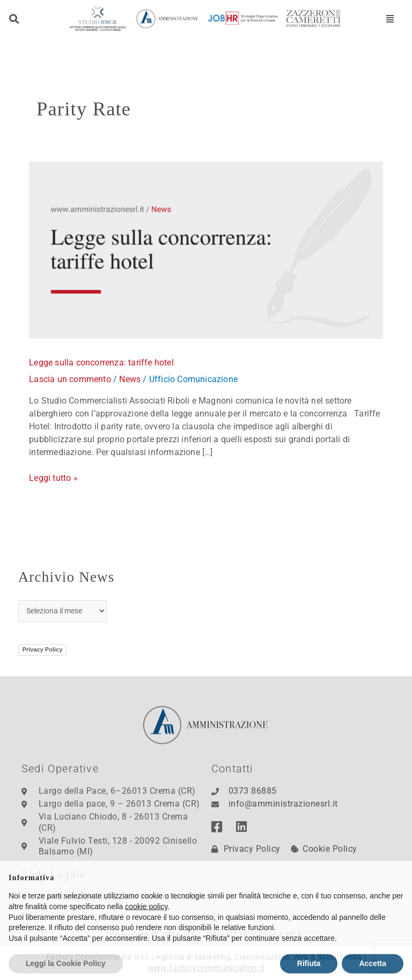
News (130, 379)
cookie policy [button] (146, 927)
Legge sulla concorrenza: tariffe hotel (101, 363)
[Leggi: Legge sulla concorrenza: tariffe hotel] (206, 249)
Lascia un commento (70, 379)
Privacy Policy (43, 649)
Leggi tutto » (53, 477)
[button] (14, 19)
